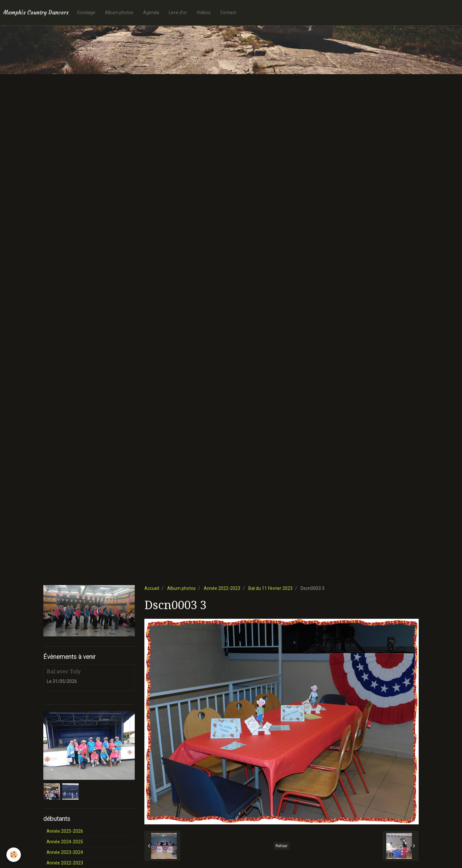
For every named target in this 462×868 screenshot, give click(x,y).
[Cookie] (14, 855)
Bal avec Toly (64, 671)
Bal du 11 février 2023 (270, 588)
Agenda (151, 13)
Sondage (86, 13)
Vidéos (204, 13)
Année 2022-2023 (222, 588)
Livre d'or (178, 13)
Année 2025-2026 (65, 831)
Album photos (119, 13)
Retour (282, 846)
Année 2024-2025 (65, 842)
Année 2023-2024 (65, 852)
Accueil (152, 588)
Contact (228, 13)
